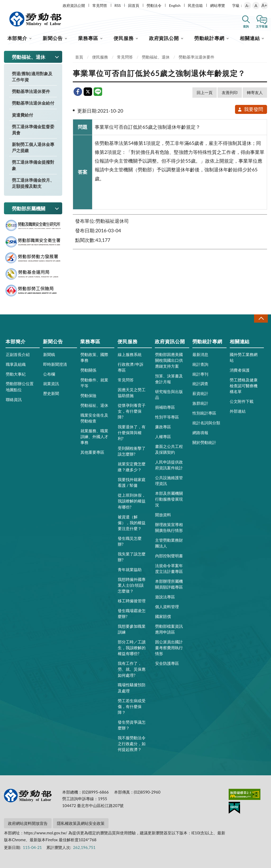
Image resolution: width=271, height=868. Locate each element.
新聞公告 (53, 38)
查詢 (246, 26)
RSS (118, 5)
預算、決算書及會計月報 (169, 379)
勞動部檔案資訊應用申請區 (169, 629)
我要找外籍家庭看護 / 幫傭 (132, 482)
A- (247, 6)
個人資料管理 (167, 607)
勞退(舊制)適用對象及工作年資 (32, 77)
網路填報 (200, 433)
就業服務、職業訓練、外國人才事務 (94, 437)
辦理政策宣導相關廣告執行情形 (169, 527)
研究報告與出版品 (169, 394)
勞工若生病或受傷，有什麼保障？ (132, 706)
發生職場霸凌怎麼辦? (132, 613)
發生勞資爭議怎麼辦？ (132, 725)
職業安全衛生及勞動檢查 (94, 418)
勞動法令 (154, 5)
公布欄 (49, 374)
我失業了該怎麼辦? (132, 557)
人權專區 (163, 437)
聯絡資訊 (14, 399)
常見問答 (100, 5)
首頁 (79, 57)
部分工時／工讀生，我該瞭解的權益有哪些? (132, 648)
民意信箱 (195, 5)
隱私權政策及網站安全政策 (81, 823)
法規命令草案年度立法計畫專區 (169, 568)
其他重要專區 (92, 452)
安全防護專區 (167, 663)
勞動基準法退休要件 (31, 91)
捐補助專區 (165, 407)
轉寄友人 (255, 92)
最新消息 (200, 354)
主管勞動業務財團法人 (169, 543)
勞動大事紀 (16, 374)
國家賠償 (163, 616)
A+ (264, 5)
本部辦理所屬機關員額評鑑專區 (169, 584)
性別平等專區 (167, 417)
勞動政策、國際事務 (94, 357)
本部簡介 (17, 38)
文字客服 (262, 26)
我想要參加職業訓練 (132, 629)
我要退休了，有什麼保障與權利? (132, 433)
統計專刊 (200, 374)
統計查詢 (200, 364)
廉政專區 (163, 427)
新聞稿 (49, 354)
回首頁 (134, 5)
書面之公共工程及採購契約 (169, 449)
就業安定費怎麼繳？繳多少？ (132, 467)
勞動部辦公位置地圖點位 (20, 386)
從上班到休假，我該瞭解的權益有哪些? (132, 501)
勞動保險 (88, 395)
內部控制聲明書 (169, 556)
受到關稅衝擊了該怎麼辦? (132, 451)
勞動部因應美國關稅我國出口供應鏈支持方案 (169, 360)
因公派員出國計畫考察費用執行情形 (169, 648)
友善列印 (230, 92)
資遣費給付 (22, 115)
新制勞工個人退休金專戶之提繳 (33, 147)
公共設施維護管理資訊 (169, 480)
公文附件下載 (242, 401)
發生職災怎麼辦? (130, 541)
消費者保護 (240, 370)
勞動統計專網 (209, 38)
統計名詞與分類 (206, 423)
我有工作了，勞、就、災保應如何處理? (132, 669)
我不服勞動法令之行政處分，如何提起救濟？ (132, 744)
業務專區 (88, 38)
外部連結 (238, 411)
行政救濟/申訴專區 (131, 367)
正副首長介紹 (18, 354)
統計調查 (200, 384)
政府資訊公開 (74, 5)
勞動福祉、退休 (156, 57)
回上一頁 (205, 92)
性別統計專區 (204, 413)
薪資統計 (200, 393)
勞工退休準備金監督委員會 (33, 130)
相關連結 (250, 38)
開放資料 (163, 515)
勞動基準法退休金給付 (33, 103)
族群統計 (200, 403)
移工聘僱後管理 (132, 601)
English (175, 5)
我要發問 (250, 109)
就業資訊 (51, 384)
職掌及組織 (16, 364)
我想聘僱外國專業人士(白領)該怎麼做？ (132, 585)
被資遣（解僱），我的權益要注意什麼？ (132, 523)
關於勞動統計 (204, 442)
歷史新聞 (51, 393)
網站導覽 (218, 5)
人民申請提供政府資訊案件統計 (169, 465)
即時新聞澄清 (55, 364)
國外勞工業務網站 (244, 357)
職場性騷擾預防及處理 (132, 688)
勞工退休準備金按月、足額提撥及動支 (33, 183)
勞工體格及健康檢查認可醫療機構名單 (244, 386)
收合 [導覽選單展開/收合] (261, 319)
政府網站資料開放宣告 (28, 823)
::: (3, 4)
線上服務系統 (130, 354)
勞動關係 (88, 370)
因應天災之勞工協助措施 (132, 393)
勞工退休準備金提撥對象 (33, 165)
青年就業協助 (130, 569)
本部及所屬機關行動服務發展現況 (169, 499)
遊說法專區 (165, 597)
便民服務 (124, 38)
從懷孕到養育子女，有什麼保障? (132, 411)
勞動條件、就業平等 (94, 383)
